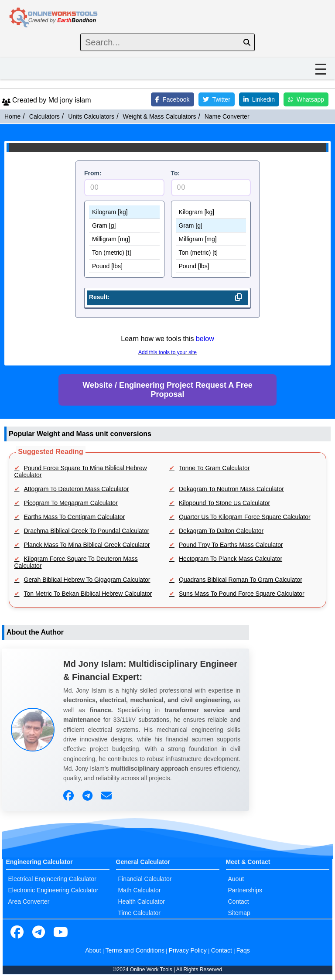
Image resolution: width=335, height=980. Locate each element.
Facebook (172, 99)
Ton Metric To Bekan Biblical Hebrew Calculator (88, 594)
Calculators (44, 116)
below (205, 339)
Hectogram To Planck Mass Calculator (231, 559)
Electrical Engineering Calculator (52, 879)
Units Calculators (91, 116)
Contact (239, 901)
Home (12, 116)
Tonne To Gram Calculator (214, 468)
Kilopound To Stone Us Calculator (224, 503)
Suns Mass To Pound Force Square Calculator (242, 594)
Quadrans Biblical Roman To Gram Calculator (241, 580)
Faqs (243, 950)
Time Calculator (140, 913)
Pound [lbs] (124, 266)
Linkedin (259, 99)
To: (176, 173)
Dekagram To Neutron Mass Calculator (231, 489)
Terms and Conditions (135, 950)
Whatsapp (306, 99)
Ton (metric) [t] (124, 253)
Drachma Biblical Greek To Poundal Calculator (87, 531)
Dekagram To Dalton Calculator (221, 531)
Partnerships (245, 890)
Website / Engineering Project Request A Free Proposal (167, 390)
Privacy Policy (188, 950)
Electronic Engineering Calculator (53, 890)
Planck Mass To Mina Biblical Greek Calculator (87, 545)
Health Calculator (142, 901)
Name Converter (227, 116)
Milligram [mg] (124, 239)
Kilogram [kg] (124, 212)
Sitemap (239, 913)
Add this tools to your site (167, 352)
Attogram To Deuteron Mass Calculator (77, 489)
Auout (236, 879)
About (93, 950)
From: (93, 173)
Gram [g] (124, 226)
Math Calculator (140, 890)
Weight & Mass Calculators (160, 116)
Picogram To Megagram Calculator (71, 503)
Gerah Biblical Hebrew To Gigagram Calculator (87, 580)
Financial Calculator (145, 879)
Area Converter (29, 901)
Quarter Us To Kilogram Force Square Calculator (245, 517)
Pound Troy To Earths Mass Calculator (231, 545)
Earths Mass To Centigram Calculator (75, 517)
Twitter (217, 99)
